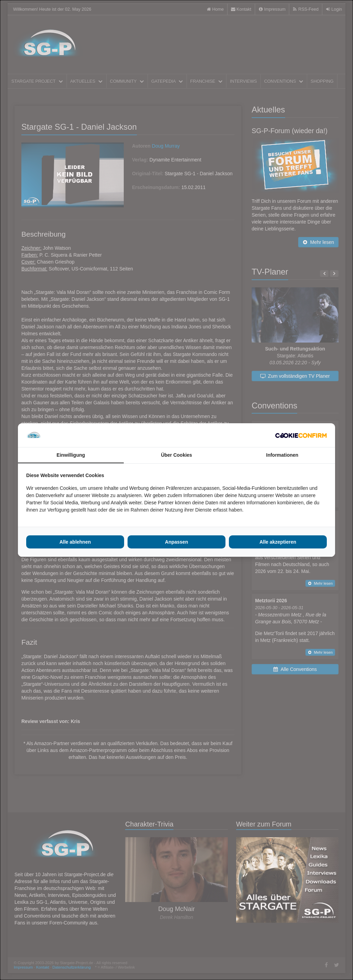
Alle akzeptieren (278, 542)
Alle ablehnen (75, 542)
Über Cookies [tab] (176, 455)
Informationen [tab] (282, 455)
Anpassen (177, 542)
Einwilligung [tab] (71, 455)
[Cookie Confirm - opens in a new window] (301, 435)
